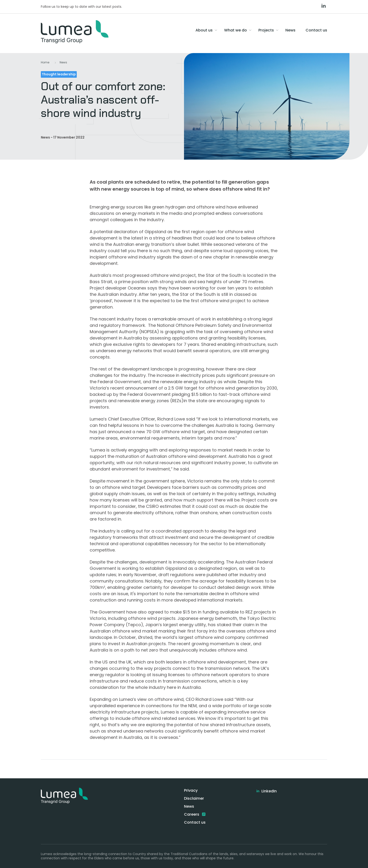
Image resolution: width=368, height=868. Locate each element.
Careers (192, 814)
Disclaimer (194, 798)
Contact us (195, 822)
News (63, 62)
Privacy (191, 790)
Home (45, 62)
